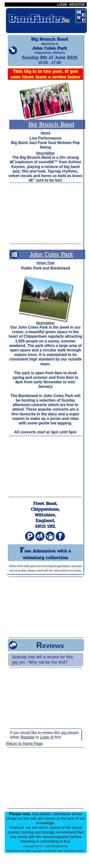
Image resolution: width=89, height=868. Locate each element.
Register (28, 741)
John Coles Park (51, 259)
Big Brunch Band (51, 129)
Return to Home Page (24, 748)
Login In (47, 741)
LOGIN (62, 5)
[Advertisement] (45, 217)
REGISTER (77, 5)
